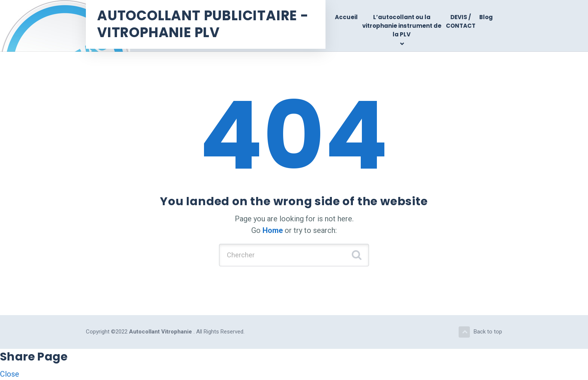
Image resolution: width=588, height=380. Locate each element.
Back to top (480, 332)
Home (273, 230)
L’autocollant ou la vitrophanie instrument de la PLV (402, 26)
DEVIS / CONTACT (461, 21)
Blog (486, 17)
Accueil (346, 17)
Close (10, 374)
